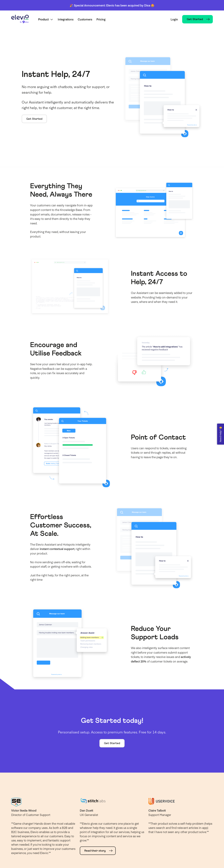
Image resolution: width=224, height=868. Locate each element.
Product (43, 19)
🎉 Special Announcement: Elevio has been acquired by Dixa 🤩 (112, 5)
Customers (85, 19)
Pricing (101, 19)
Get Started (34, 119)
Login (174, 19)
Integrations (66, 19)
